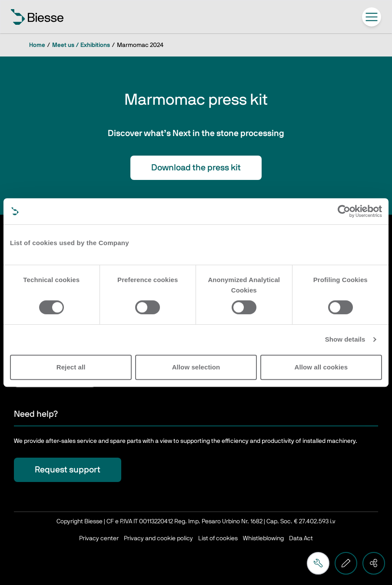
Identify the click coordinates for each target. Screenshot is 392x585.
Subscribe (55, 375)
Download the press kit (196, 168)
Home (37, 45)
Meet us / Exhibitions (81, 45)
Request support (68, 470)
